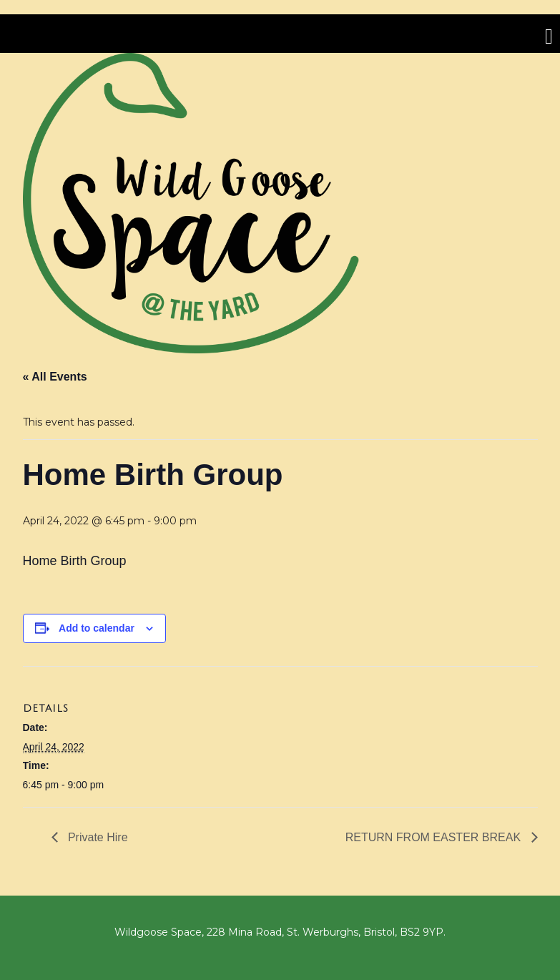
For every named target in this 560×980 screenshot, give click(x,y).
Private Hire (97, 837)
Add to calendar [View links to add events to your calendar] (97, 628)
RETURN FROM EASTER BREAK (435, 837)
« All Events (55, 377)
